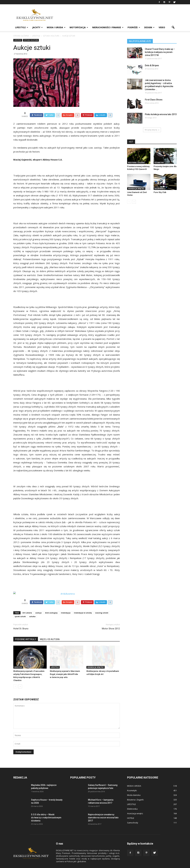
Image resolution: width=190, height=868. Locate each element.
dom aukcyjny (51, 606)
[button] (173, 27)
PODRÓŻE (134, 27)
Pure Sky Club (160, 192)
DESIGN (149, 27)
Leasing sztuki (102, 606)
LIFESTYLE (22, 27)
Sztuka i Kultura (31, 40)
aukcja (38, 606)
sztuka (32, 609)
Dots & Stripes (152, 65)
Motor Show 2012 (111, 622)
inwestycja (66, 606)
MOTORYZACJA (79, 27)
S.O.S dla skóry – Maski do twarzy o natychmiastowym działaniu (46, 811)
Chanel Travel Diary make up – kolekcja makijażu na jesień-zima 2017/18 (160, 52)
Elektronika (132, 802)
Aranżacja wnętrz (96, 660)
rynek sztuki (20, 609)
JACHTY (37, 27)
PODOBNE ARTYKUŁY (26, 632)
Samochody (133, 816)
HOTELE (131, 811)
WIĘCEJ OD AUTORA (50, 632)
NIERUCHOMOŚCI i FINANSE (108, 27)
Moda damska (134, 788)
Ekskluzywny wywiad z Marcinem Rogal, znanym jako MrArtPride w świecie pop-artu (65, 667)
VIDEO (162, 27)
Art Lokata (27, 606)
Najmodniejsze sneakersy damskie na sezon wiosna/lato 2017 (103, 811)
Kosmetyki (159, 163)
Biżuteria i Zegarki (136, 163)
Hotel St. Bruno (21, 622)
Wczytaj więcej (152, 130)
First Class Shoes (154, 100)
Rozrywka (159, 189)
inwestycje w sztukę (83, 606)
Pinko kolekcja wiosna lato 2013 (161, 114)
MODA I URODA (56, 27)
